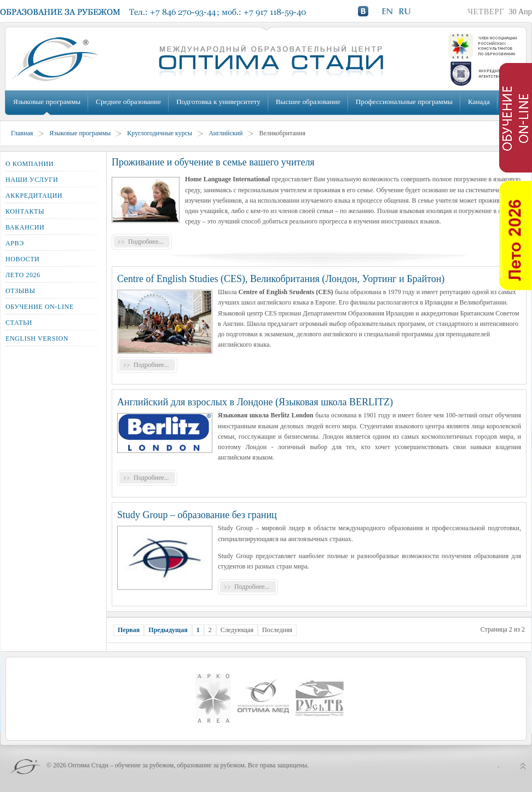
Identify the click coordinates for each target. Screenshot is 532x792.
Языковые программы (47, 102)
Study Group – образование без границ (197, 515)
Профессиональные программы (404, 102)
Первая (129, 630)
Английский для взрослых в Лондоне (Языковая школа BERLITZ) (255, 402)
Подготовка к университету (218, 102)
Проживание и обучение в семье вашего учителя (213, 162)
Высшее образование (308, 102)
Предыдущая (168, 630)
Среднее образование (128, 102)
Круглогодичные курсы (160, 133)
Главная (22, 133)
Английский (225, 133)
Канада (479, 102)
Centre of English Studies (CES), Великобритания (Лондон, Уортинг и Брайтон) (281, 279)
